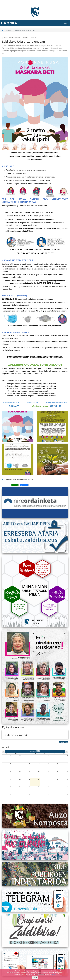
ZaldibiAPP (14, 406)
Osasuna (25, 38)
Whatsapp (15, 485)
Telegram (24, 485)
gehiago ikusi (64, 742)
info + (54, 975)
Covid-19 (33, 38)
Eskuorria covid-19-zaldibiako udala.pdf (17, 479)
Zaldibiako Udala (10, 4)
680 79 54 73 (55, 406)
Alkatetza (17, 38)
